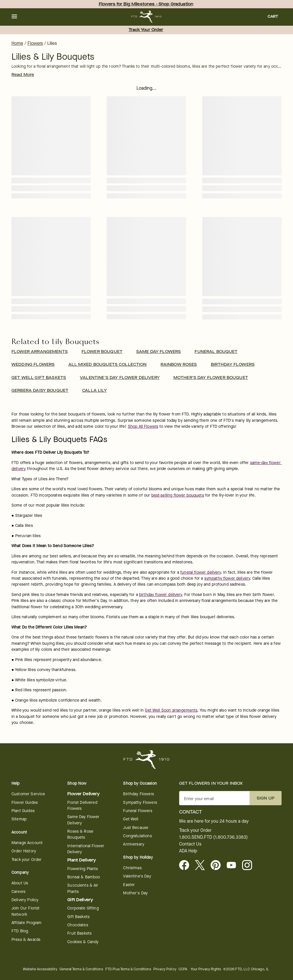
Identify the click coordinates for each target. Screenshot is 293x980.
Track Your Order (146, 30)
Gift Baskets (78, 917)
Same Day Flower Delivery (83, 820)
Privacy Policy (165, 969)
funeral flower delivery (200, 572)
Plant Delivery (82, 860)
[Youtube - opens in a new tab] (234, 865)
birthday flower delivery (161, 595)
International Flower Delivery (86, 849)
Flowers (35, 43)
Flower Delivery (83, 794)
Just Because (136, 828)
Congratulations (137, 836)
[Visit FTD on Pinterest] (218, 865)
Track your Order (26, 860)
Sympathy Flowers (140, 803)
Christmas (132, 868)
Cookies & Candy (83, 942)
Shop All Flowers (143, 426)
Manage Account (27, 843)
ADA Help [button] (188, 851)
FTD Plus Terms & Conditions (128, 969)
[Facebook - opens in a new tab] (186, 865)
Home (17, 43)
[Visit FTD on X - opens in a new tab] (202, 865)
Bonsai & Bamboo (84, 877)
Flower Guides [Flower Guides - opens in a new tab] (25, 803)
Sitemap (19, 819)
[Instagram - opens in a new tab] (249, 865)
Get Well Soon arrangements (171, 710)
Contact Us (190, 844)
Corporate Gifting (83, 908)
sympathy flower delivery (227, 578)
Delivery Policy (25, 900)
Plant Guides (23, 811)
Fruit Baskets (79, 933)
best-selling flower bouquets (178, 495)
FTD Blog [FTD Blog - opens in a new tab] (20, 931)
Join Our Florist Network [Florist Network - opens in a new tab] (25, 911)
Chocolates (78, 925)
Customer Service (28, 794)
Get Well (131, 819)
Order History (24, 851)
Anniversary (134, 844)
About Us (20, 883)
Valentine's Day (137, 876)
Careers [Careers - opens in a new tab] (18, 892)
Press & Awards (26, 940)
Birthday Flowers (138, 794)
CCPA (183, 969)
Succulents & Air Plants (83, 888)
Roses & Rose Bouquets (80, 834)
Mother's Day (135, 893)
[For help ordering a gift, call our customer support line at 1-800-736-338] (147, 17)
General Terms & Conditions (81, 969)
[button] (14, 17)
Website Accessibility (40, 969)
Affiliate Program (27, 923)
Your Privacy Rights (206, 969)
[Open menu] (14, 17)
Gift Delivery (80, 900)
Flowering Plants (83, 869)
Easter (129, 885)
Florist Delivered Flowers (82, 806)
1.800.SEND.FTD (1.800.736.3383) (213, 837)
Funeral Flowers (137, 811)
